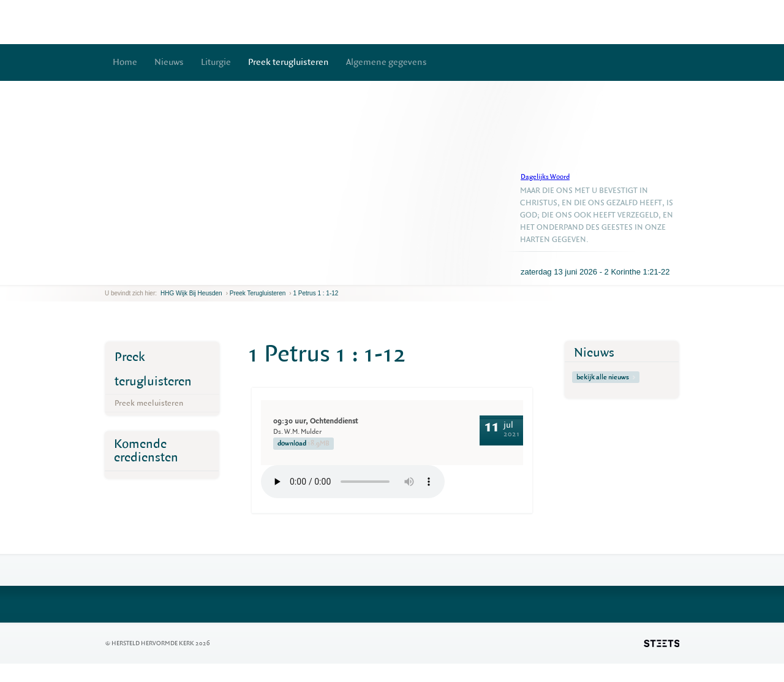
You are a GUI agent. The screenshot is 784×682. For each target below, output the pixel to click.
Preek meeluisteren (149, 403)
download (303, 444)
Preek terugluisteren (288, 62)
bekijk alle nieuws (606, 377)
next (123, 275)
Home (125, 62)
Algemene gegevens (386, 62)
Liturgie (216, 62)
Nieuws (169, 62)
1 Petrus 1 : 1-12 (315, 293)
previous (108, 275)
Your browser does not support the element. (353, 482)
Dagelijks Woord (545, 177)
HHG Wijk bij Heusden (191, 293)
